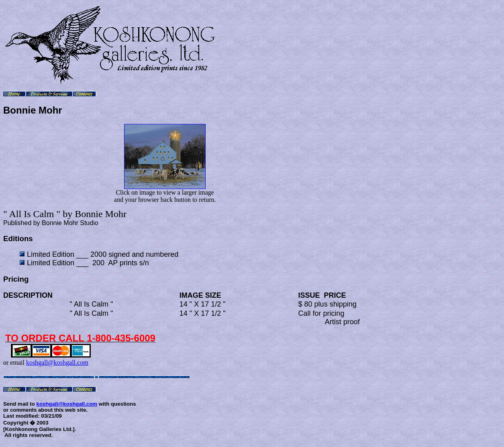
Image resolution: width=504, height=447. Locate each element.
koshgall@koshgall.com (57, 363)
